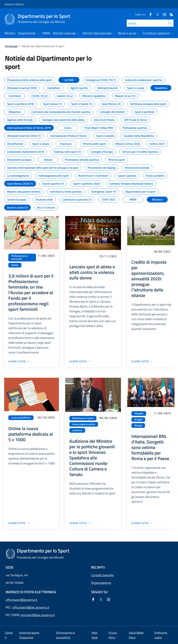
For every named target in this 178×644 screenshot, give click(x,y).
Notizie (15, 265)
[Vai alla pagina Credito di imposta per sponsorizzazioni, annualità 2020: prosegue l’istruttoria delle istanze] (142, 361)
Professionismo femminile (19, 258)
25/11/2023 (108, 256)
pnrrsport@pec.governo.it (38, 615)
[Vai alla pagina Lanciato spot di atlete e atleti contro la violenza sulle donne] (80, 361)
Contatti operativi (102, 575)
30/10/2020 (46, 417)
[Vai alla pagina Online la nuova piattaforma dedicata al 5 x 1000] (19, 523)
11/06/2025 (46, 256)
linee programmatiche (84, 424)
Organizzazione (101, 583)
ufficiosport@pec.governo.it (31, 607)
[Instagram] (163, 14)
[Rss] (170, 14)
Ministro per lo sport (83, 418)
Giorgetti (139, 413)
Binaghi (138, 420)
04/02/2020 (108, 418)
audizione (77, 430)
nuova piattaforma (21, 418)
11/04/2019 (162, 413)
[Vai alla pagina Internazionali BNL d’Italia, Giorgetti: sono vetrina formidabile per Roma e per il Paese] (142, 523)
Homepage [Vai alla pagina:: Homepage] (11, 46)
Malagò (138, 425)
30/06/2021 (162, 251)
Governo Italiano (14, 4)
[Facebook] (149, 14)
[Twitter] (156, 14)
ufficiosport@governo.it (21, 600)
